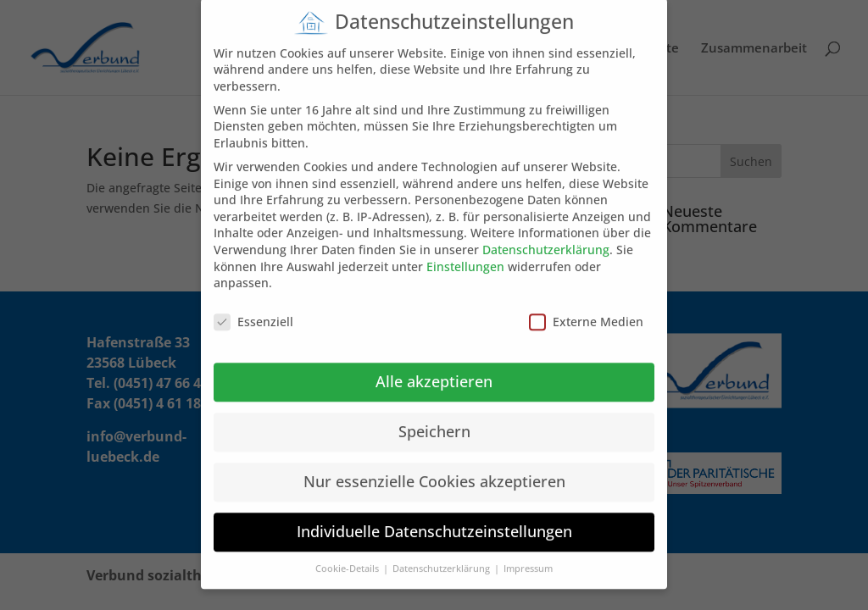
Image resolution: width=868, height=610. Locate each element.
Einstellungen (465, 255)
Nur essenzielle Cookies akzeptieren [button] (434, 471)
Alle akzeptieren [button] (434, 371)
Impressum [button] (528, 558)
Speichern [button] (434, 421)
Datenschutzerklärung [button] (442, 558)
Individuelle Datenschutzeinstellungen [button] (434, 521)
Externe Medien (586, 311)
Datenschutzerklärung (546, 239)
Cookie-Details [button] (348, 558)
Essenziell (253, 311)
